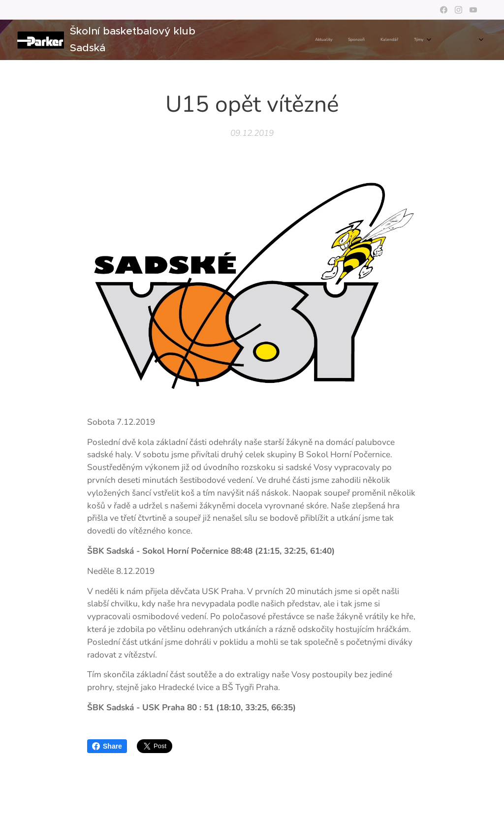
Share (107, 746)
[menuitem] (311, 40)
